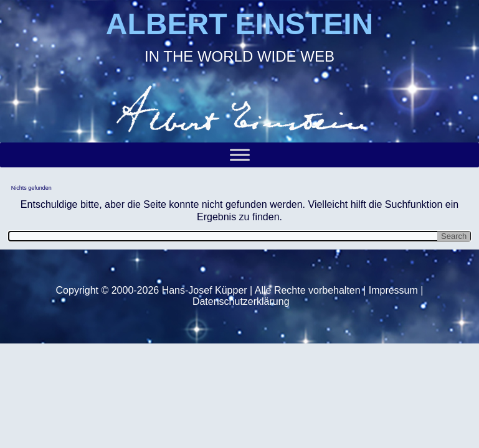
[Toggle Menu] (240, 155)
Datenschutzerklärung (241, 301)
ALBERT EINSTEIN (239, 24)
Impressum (393, 290)
